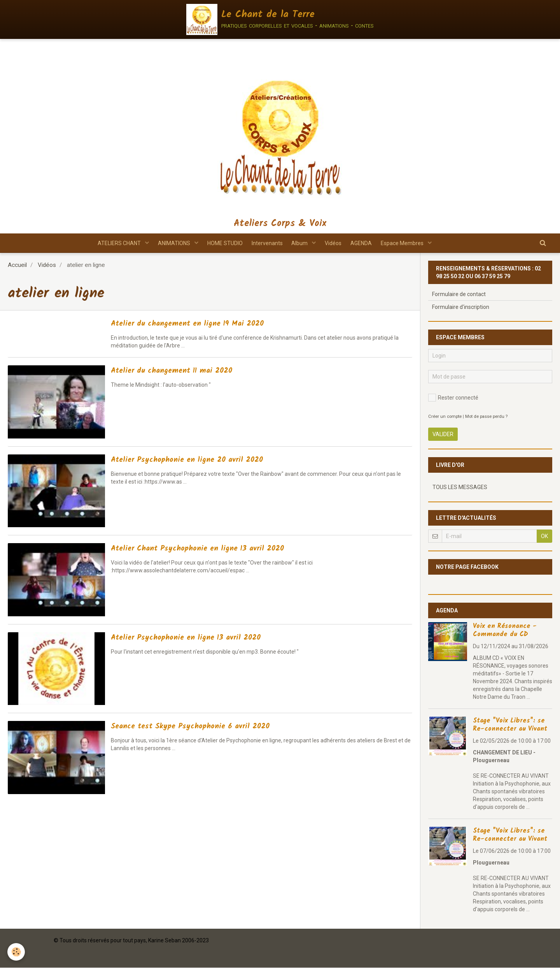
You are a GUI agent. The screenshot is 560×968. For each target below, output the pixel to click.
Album (302, 243)
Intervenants (266, 243)
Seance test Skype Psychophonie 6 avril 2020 (210, 727)
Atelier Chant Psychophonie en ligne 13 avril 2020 (219, 549)
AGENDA (368, 243)
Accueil (17, 265)
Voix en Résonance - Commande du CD (505, 631)
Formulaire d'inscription (461, 307)
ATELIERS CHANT (110, 243)
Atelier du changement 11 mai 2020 (187, 371)
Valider (443, 435)
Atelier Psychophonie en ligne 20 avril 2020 (205, 460)
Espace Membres (412, 243)
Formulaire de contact (459, 295)
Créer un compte (445, 417)
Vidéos (337, 243)
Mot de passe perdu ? (486, 417)
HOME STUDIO (221, 243)
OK (544, 537)
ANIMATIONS (168, 243)
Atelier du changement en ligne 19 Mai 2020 (207, 324)
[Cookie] (17, 952)
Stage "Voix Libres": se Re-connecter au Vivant (510, 725)
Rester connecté (453, 398)
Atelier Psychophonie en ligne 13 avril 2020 (204, 638)
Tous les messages (460, 488)
